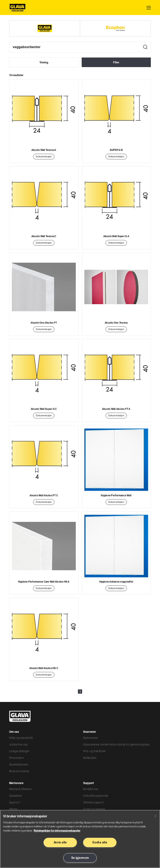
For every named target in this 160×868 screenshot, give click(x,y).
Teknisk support (93, 802)
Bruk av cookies (19, 771)
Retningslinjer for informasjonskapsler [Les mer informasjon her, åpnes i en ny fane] (57, 830)
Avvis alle (60, 842)
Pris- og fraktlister (95, 751)
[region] (80, 839)
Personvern (16, 758)
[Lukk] (155, 816)
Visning (44, 62)
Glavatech (16, 796)
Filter (116, 62)
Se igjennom (80, 858)
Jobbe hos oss (19, 744)
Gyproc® (15, 802)
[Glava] (45, 28)
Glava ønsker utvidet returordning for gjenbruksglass (116, 744)
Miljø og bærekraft (21, 738)
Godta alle (100, 842)
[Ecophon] (115, 28)
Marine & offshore (20, 789)
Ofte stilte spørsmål (96, 796)
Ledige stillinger (19, 751)
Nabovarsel (91, 738)
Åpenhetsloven (19, 764)
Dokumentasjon (44, 156)
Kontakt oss (91, 789)
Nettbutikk (90, 758)
